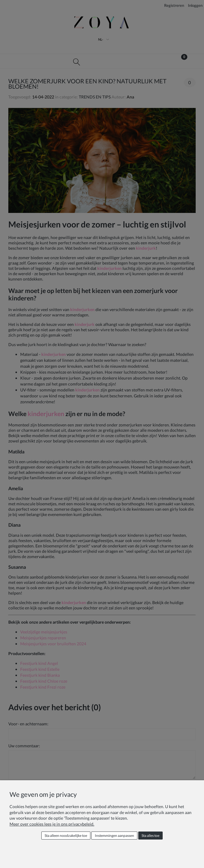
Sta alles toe (150, 836)
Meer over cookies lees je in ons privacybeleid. (52, 824)
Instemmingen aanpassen (114, 836)
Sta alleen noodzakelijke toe (66, 836)
